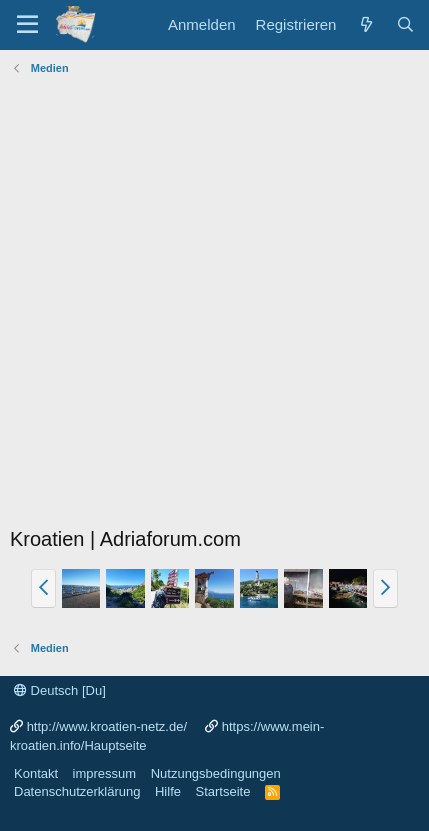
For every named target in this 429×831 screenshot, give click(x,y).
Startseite (222, 791)
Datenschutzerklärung (77, 791)
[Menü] (27, 25)
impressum (105, 773)
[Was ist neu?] (365, 24)
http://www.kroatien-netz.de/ (107, 726)
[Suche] (405, 24)
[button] (43, 588)
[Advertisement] (214, 305)
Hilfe (168, 791)
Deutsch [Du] (60, 690)
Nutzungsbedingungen (216, 773)
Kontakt (36, 773)
